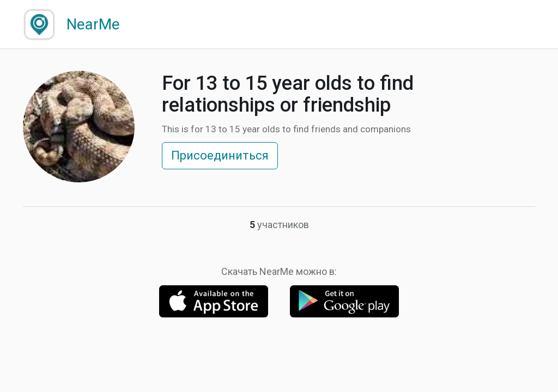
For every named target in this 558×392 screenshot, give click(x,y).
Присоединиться (220, 155)
